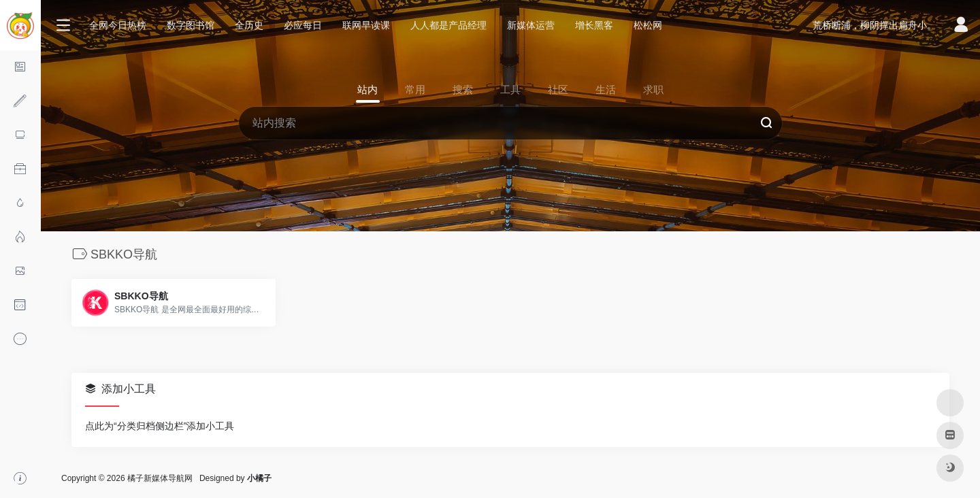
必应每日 (303, 25)
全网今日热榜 (118, 25)
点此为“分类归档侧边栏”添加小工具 (160, 426)
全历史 (249, 25)
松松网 (648, 25)
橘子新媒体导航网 (160, 478)
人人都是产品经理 (448, 25)
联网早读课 (366, 25)
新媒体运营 (531, 25)
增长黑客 (594, 25)
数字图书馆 (191, 25)
